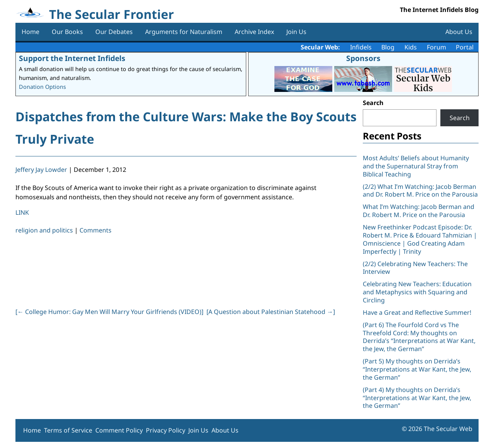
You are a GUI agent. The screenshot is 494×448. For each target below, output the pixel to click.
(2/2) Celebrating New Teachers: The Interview (415, 268)
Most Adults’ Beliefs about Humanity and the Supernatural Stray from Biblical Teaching (416, 166)
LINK (22, 212)
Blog (388, 47)
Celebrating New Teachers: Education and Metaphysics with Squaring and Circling (417, 292)
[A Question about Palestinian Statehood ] (271, 312)
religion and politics (44, 230)
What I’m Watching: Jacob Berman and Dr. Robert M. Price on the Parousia (419, 211)
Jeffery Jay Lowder (41, 170)
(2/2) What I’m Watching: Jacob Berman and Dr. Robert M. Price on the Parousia (420, 191)
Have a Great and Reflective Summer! (417, 312)
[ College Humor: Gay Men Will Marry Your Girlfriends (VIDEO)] (109, 312)
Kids (411, 47)
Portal (465, 47)
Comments (96, 230)
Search (373, 103)
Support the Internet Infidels (72, 58)
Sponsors (363, 58)
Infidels (361, 47)
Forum (436, 47)
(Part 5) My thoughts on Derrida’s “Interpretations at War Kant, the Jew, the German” (417, 369)
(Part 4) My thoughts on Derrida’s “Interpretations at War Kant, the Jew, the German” (417, 398)
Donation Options (42, 87)
